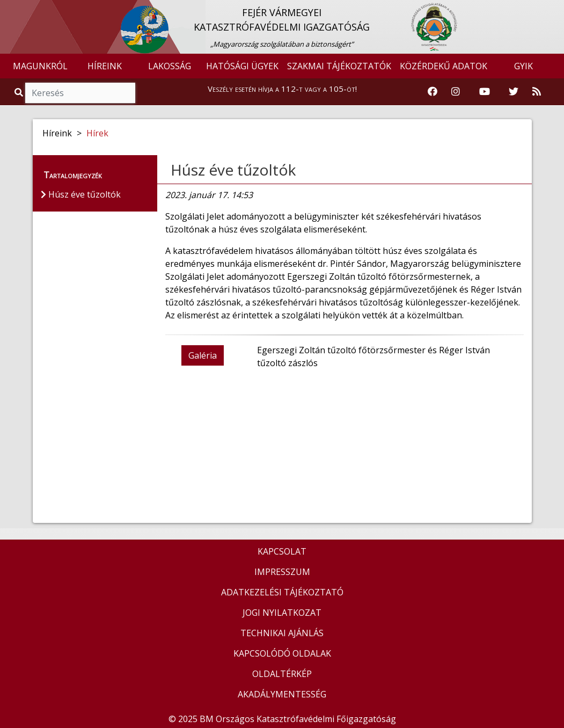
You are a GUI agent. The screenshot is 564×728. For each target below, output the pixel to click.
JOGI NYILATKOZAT (282, 613)
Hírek (97, 133)
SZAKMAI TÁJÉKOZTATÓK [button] (339, 66)
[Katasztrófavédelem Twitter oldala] (514, 92)
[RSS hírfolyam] (537, 92)
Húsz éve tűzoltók (233, 170)
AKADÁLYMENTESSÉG (282, 694)
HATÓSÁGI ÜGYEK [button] (242, 66)
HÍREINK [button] (105, 66)
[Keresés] (80, 93)
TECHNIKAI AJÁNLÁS (282, 633)
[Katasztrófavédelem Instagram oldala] (456, 92)
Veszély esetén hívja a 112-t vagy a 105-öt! (282, 89)
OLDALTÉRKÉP (282, 674)
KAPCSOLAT (282, 551)
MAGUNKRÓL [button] (40, 66)
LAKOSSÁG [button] (170, 66)
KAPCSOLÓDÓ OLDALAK (282, 653)
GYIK (523, 66)
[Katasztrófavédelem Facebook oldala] (433, 92)
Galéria (203, 355)
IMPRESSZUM (282, 572)
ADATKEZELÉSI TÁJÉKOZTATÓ (282, 592)
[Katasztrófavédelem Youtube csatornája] (485, 92)
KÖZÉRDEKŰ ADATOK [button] (444, 66)
